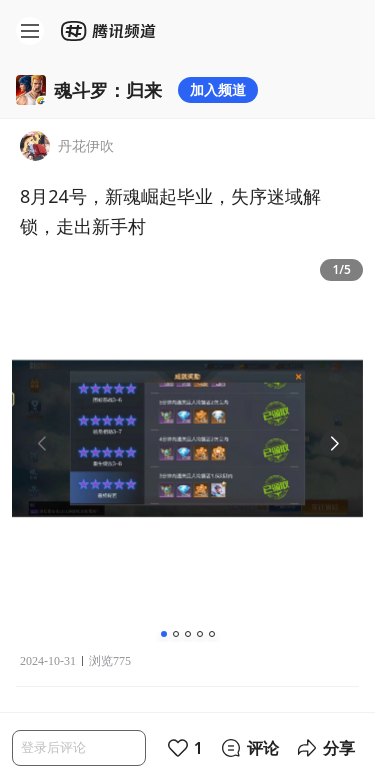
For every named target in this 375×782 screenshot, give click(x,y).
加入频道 (218, 89)
